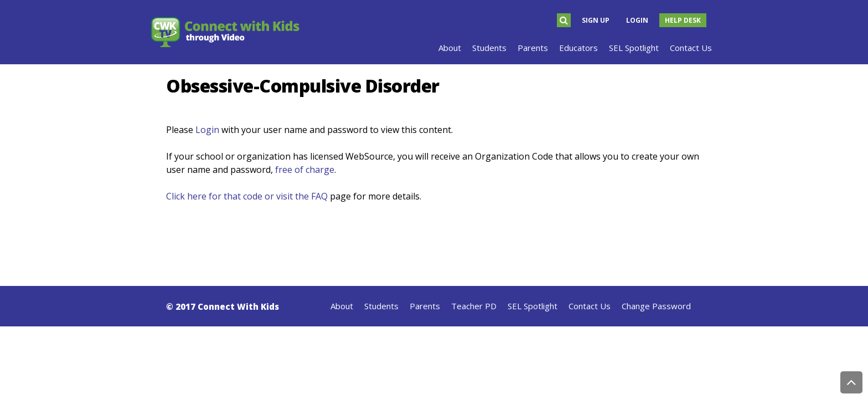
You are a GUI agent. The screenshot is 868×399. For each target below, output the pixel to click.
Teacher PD (474, 306)
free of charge (305, 170)
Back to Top (851, 382)
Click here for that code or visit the (239, 196)
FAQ (319, 196)
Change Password (656, 306)
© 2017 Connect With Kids (223, 306)
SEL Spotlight (533, 306)
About (342, 306)
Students (381, 306)
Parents (425, 306)
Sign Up (596, 20)
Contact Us (590, 306)
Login (637, 20)
